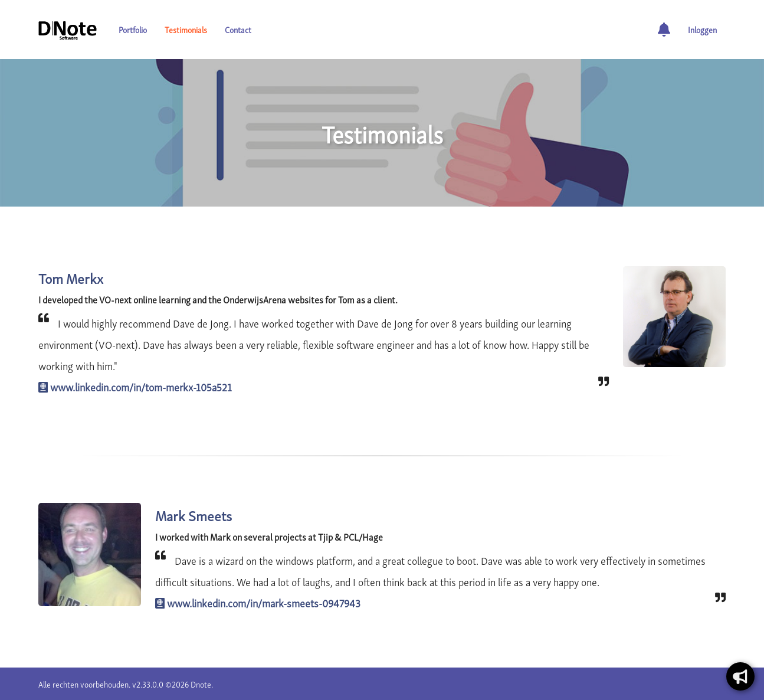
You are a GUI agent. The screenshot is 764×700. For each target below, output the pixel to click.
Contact (238, 29)
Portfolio (133, 29)
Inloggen (702, 29)
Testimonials (186, 29)
